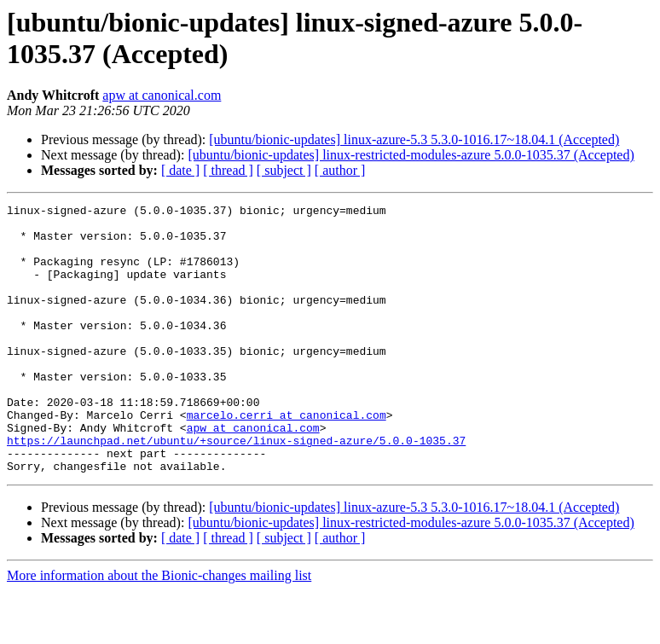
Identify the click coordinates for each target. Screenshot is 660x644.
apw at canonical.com (162, 95)
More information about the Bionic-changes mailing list (159, 629)
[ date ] (180, 170)
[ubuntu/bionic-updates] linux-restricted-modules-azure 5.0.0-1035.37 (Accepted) (411, 155)
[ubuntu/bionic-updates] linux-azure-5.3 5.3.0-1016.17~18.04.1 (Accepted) (414, 139)
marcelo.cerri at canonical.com (287, 458)
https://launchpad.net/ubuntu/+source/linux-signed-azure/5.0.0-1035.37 (236, 489)
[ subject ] (284, 170)
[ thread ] (228, 170)
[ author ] (340, 170)
